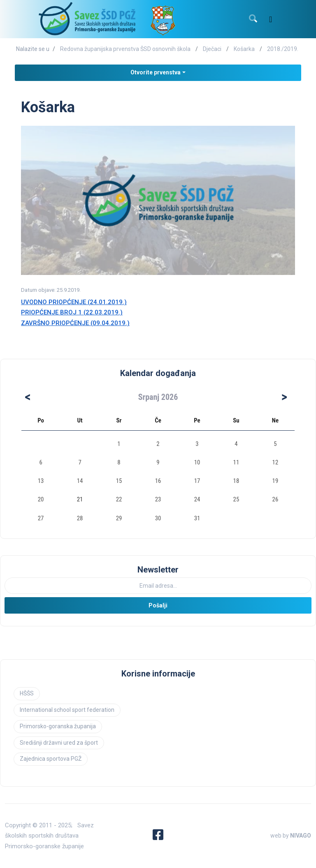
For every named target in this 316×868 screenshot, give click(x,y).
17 (197, 481)
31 (197, 518)
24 (197, 499)
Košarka (244, 49)
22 (119, 499)
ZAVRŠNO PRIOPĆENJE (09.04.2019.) (75, 323)
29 (119, 518)
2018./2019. (283, 49)
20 (41, 499)
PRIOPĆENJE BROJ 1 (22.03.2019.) (72, 312)
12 (275, 462)
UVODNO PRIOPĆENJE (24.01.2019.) (74, 302)
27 (41, 518)
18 (236, 481)
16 (158, 481)
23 (158, 499)
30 (158, 518)
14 (80, 481)
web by (291, 836)
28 (80, 518)
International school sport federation (67, 710)
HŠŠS (27, 693)
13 (41, 481)
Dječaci (212, 49)
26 (275, 499)
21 (80, 499)
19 (275, 481)
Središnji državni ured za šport (59, 743)
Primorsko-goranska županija (58, 726)
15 (119, 481)
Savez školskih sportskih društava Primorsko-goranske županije (49, 836)
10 (197, 462)
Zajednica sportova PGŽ (51, 759)
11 (236, 462)
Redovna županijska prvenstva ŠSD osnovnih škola (125, 49)
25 (236, 499)
